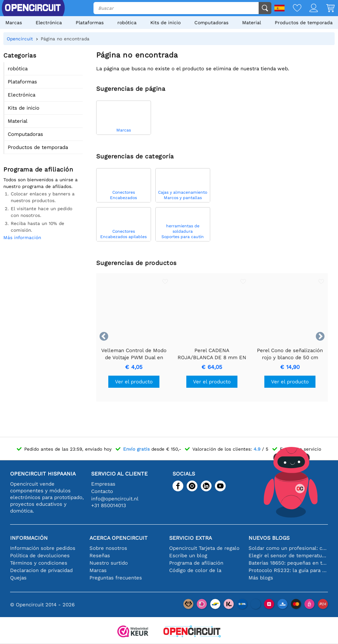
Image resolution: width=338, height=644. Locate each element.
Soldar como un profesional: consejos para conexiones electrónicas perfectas (288, 548)
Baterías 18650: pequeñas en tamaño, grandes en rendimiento (288, 563)
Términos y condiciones (39, 563)
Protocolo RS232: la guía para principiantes (288, 570)
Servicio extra (191, 538)
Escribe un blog (188, 556)
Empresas (103, 484)
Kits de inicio (165, 23)
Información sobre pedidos (43, 548)
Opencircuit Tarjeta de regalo (204, 548)
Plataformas (90, 23)
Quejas (18, 578)
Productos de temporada (304, 23)
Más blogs (261, 578)
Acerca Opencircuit (119, 538)
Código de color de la (195, 570)
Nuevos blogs (269, 538)
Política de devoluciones (40, 556)
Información (29, 538)
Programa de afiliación (196, 563)
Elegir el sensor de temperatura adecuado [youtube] (288, 556)
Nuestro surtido (109, 563)
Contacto (102, 491)
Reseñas (100, 556)
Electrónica (49, 23)
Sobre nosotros (108, 548)
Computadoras (211, 23)
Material (252, 23)
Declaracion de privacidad (41, 570)
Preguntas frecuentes (116, 578)
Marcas (14, 23)
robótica (127, 23)
